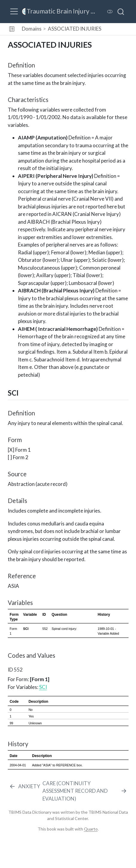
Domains (32, 29)
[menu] (14, 11)
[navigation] (119, 29)
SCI (43, 687)
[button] (12, 29)
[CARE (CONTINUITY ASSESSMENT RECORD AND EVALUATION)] (85, 791)
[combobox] (121, 11)
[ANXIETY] (25, 786)
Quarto (91, 829)
